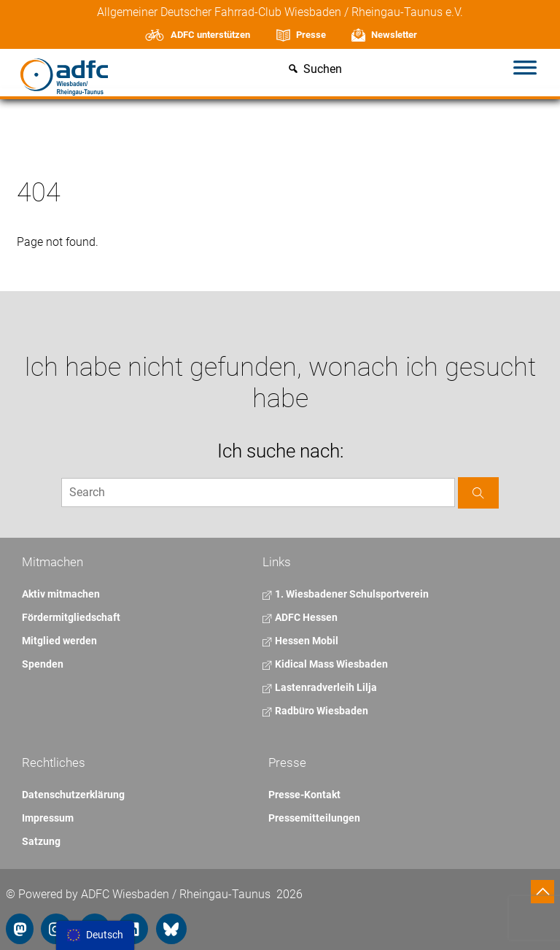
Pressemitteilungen (314, 818)
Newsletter (394, 35)
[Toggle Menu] (525, 69)
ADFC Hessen (300, 617)
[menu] (95, 935)
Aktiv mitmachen (61, 594)
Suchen (323, 70)
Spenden (43, 664)
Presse (311, 35)
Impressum (48, 818)
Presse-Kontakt (304, 795)
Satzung (41, 841)
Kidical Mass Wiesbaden (325, 664)
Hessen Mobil (300, 641)
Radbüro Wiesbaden (315, 711)
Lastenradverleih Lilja (320, 687)
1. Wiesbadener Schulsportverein (346, 594)
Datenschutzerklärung (73, 795)
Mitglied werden (59, 641)
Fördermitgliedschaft (71, 617)
